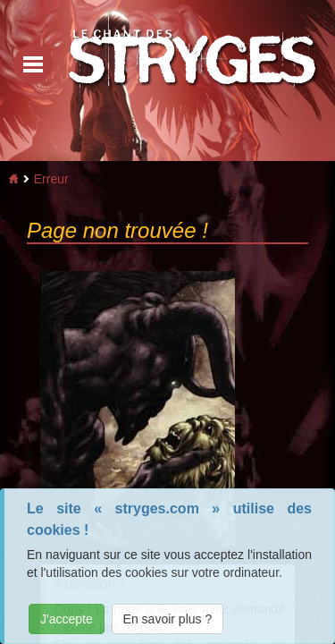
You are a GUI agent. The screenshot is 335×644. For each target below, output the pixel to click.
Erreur (51, 179)
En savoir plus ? (168, 619)
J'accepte (67, 619)
